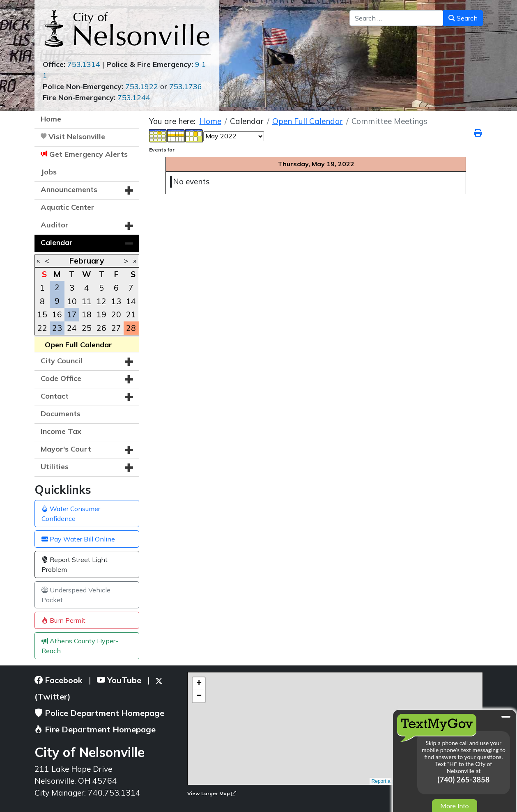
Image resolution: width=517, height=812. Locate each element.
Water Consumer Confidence (71, 514)
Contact (55, 396)
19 (101, 314)
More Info (454, 806)
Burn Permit (63, 620)
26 (101, 328)
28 (131, 328)
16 (57, 314)
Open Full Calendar (78, 345)
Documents (61, 414)
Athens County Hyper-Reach (80, 646)
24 (72, 328)
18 (87, 314)
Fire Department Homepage (95, 729)
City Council (62, 361)
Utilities (55, 467)
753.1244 (134, 97)
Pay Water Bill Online (78, 539)
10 (72, 301)
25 (87, 328)
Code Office (61, 378)
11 (87, 301)
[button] (129, 190)
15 (42, 314)
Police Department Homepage (99, 713)
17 (72, 314)
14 (131, 301)
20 (116, 314)
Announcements (69, 189)
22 (42, 328)
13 (116, 301)
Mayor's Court (66, 449)
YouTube (119, 680)
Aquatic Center (68, 207)
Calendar (57, 242)
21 (131, 314)
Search (463, 18)
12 (101, 301)
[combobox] (396, 18)
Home (51, 119)
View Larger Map (212, 793)
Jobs (49, 172)
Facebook (59, 680)
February (87, 261)
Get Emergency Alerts (88, 154)
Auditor (55, 225)
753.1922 (142, 86)
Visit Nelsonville (77, 136)
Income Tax (61, 431)
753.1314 (84, 64)
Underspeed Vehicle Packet (76, 595)
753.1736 (186, 86)
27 (116, 328)
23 (57, 328)
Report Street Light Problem (75, 564)
